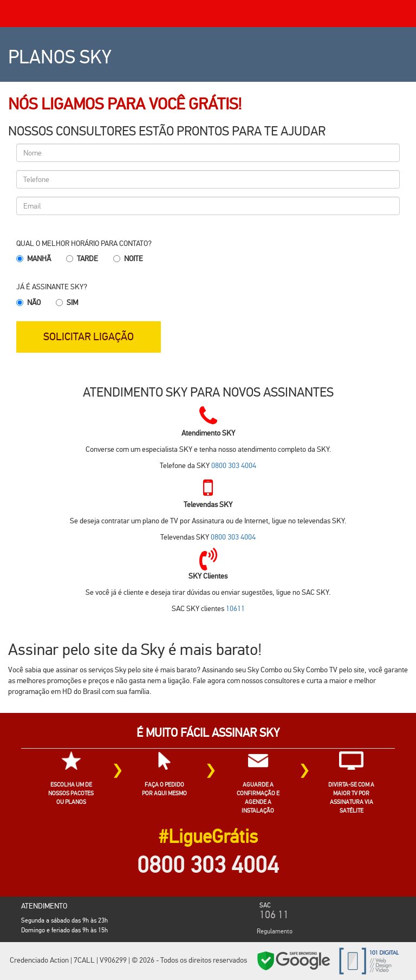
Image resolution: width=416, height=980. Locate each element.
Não (34, 302)
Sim (72, 302)
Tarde (87, 258)
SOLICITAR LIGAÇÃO (89, 336)
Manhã (39, 258)
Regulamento (275, 931)
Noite (134, 258)
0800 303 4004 (234, 465)
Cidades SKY (405, 963)
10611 (235, 608)
